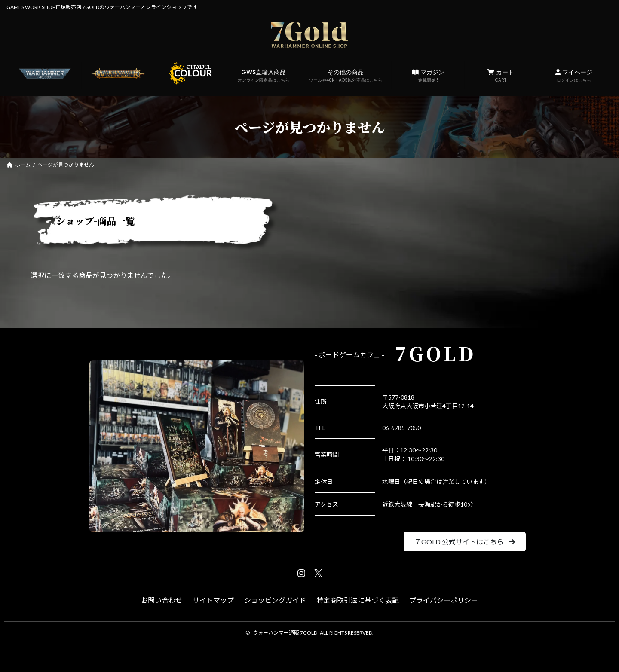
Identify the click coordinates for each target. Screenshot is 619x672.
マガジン (428, 76)
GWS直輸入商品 (264, 76)
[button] (464, 542)
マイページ (574, 76)
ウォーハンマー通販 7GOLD (285, 633)
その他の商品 (346, 76)
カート (501, 76)
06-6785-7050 (401, 428)
